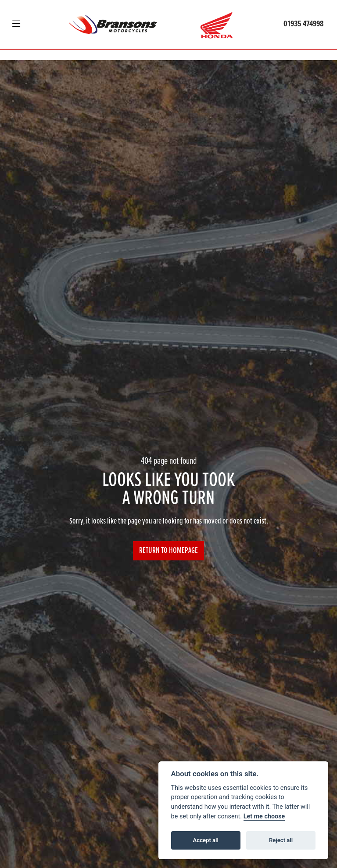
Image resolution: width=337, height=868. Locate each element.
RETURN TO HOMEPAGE (168, 551)
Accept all (206, 840)
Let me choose (264, 816)
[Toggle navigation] (16, 25)
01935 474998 (303, 24)
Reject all (281, 840)
